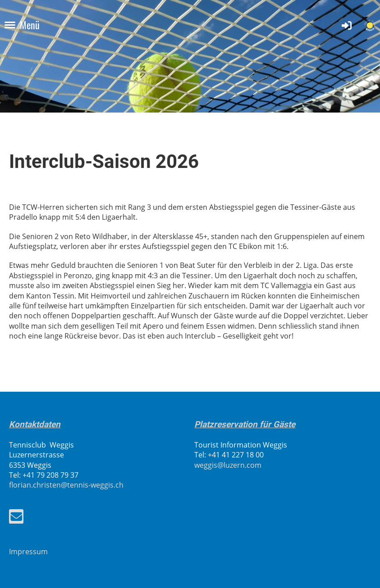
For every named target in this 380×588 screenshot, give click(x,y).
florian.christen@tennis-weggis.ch (66, 485)
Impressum (28, 552)
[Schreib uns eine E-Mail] (16, 518)
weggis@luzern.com (228, 465)
